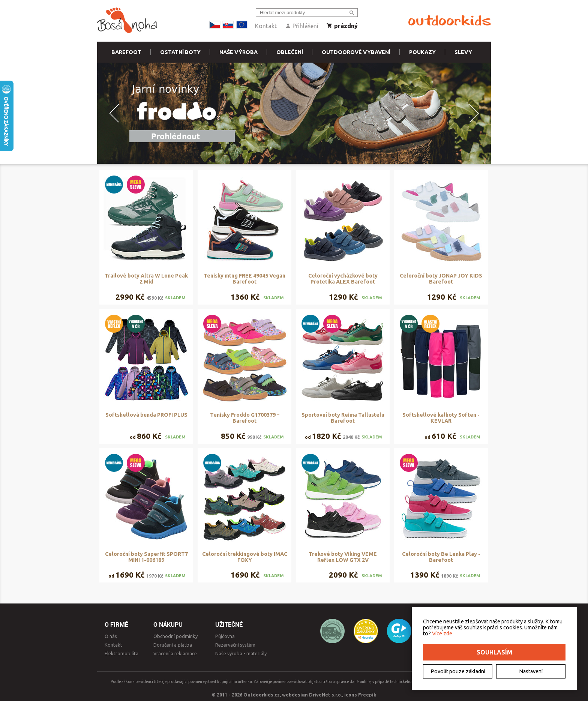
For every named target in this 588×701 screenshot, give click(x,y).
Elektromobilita (121, 653)
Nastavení (531, 671)
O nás (111, 636)
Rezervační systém (235, 645)
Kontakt (266, 26)
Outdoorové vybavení (356, 52)
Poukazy (422, 52)
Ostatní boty (180, 52)
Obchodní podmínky (175, 636)
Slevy (463, 52)
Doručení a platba (173, 645)
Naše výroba (238, 52)
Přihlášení (302, 26)
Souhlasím (494, 652)
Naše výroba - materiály (241, 653)
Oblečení (290, 52)
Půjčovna (225, 636)
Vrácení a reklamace (175, 653)
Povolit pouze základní (458, 671)
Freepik (367, 695)
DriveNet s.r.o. (325, 695)
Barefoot (126, 52)
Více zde (442, 633)
